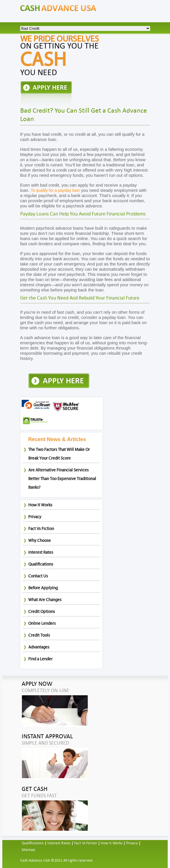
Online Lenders (42, 623)
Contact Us (38, 576)
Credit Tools (39, 635)
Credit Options (42, 612)
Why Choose (40, 541)
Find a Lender (40, 659)
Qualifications (41, 564)
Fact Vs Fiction (41, 529)
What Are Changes (45, 600)
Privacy (35, 517)
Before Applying (43, 588)
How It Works (40, 505)
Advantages (39, 647)
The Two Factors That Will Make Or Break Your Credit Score (59, 454)
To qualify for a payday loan (55, 190)
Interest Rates (41, 552)
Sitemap (28, 850)
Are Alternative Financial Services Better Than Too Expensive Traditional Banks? (62, 479)
